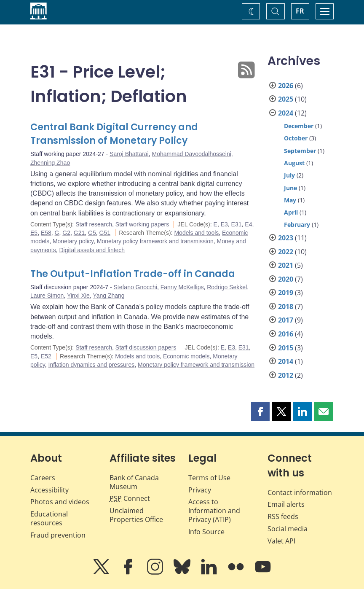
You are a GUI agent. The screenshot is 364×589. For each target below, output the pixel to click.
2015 (286, 348)
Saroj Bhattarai (129, 154)
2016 (286, 334)
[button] (260, 411)
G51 (104, 233)
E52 (46, 356)
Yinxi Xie (78, 296)
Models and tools (196, 233)
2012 (286, 375)
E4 (248, 224)
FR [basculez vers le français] (300, 11)
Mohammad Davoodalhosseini (191, 154)
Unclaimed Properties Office (136, 515)
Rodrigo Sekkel (227, 287)
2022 (286, 252)
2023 (286, 238)
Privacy (200, 490)
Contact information (300, 492)
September (300, 151)
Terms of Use (209, 478)
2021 (286, 265)
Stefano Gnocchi (135, 287)
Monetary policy (73, 241)
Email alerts (286, 504)
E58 (46, 233)
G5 (92, 233)
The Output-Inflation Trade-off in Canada (133, 274)
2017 (286, 320)
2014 (286, 361)
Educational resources (49, 518)
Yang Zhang (108, 296)
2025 (286, 99)
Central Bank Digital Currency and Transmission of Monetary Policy (114, 134)
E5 (34, 233)
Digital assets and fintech (92, 250)
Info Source (206, 532)
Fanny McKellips (182, 287)
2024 (286, 113)
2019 (286, 293)
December (299, 126)
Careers (43, 478)
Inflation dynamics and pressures (92, 365)
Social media (288, 529)
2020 (286, 279)
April (291, 212)
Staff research (94, 224)
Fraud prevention (58, 535)
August (294, 163)
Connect (130, 498)
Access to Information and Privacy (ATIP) (214, 511)
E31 (237, 224)
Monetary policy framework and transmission (155, 241)
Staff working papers (142, 224)
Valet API (281, 541)
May (290, 200)
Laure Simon (47, 296)
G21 (79, 233)
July (289, 175)
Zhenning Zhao (50, 163)
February (297, 225)
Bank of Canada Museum (134, 482)
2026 (286, 86)
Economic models (186, 356)
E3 (224, 224)
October (296, 138)
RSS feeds (283, 516)
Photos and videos (60, 502)
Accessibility (50, 490)
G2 (66, 233)
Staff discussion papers (146, 347)
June (290, 188)
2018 (286, 307)
